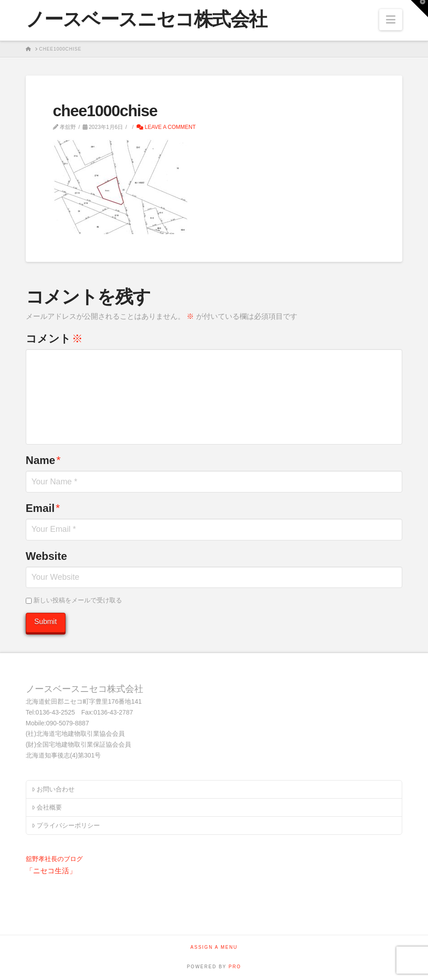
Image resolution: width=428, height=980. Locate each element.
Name (43, 460)
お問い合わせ (53, 789)
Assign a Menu (214, 947)
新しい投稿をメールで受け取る (78, 600)
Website (47, 556)
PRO (235, 967)
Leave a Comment (166, 127)
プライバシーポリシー (66, 825)
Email (43, 508)
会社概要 (47, 807)
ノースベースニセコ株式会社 (146, 19)
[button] (391, 20)
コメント (54, 339)
